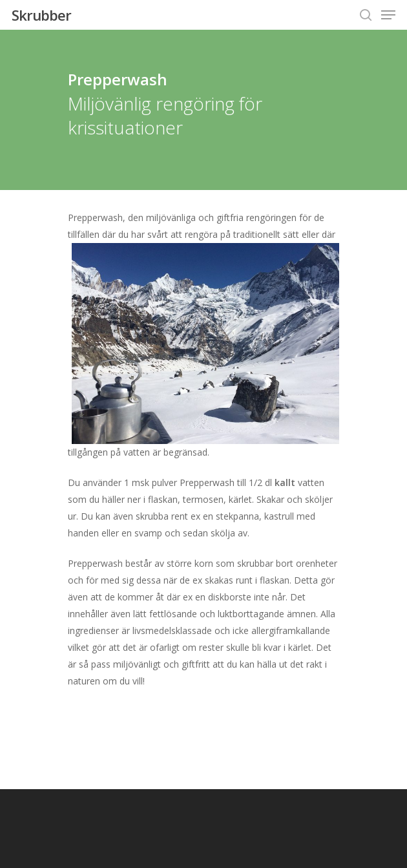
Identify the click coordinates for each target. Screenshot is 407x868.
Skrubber (41, 15)
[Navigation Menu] (388, 15)
